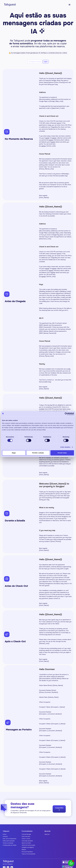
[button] (69, 5)
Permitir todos (62, 453)
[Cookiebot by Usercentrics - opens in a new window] (66, 414)
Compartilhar (59, 811)
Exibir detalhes (65, 447)
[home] (9, 5)
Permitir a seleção (38, 453)
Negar (14, 453)
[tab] (35, 62)
